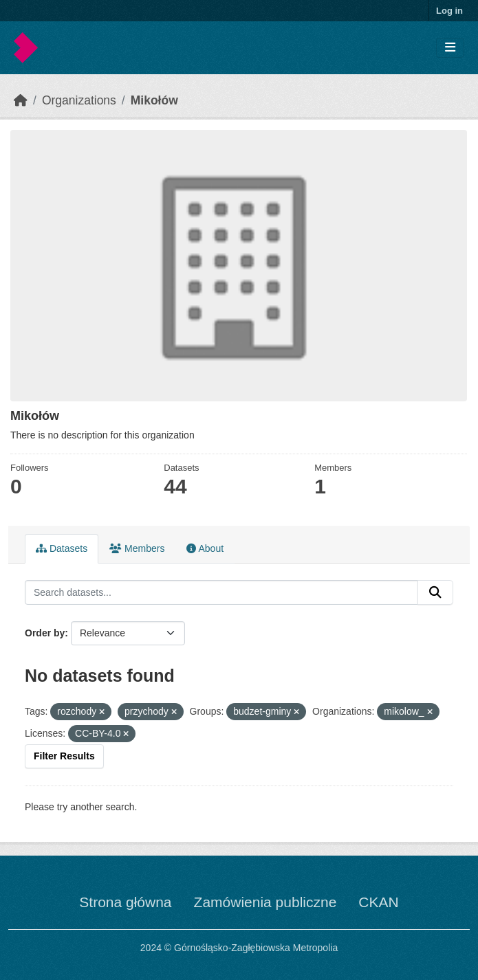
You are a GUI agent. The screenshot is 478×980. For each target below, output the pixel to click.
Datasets (62, 548)
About (205, 548)
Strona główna (125, 902)
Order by (45, 633)
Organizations (79, 100)
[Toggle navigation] (450, 48)
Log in (449, 11)
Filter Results (64, 756)
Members (137, 548)
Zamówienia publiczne (265, 902)
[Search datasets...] (221, 592)
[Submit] (435, 592)
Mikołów (154, 100)
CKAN (378, 902)
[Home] (21, 100)
